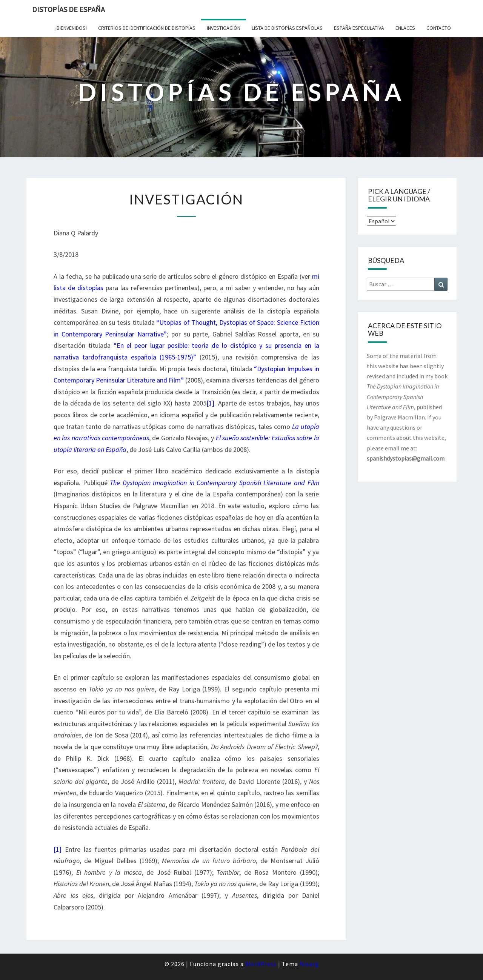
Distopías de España (68, 9)
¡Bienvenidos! (71, 28)
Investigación (224, 28)
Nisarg (309, 964)
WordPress (261, 964)
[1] (210, 403)
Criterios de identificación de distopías (147, 28)
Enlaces (405, 28)
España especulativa (359, 28)
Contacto (439, 28)
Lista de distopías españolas (287, 28)
